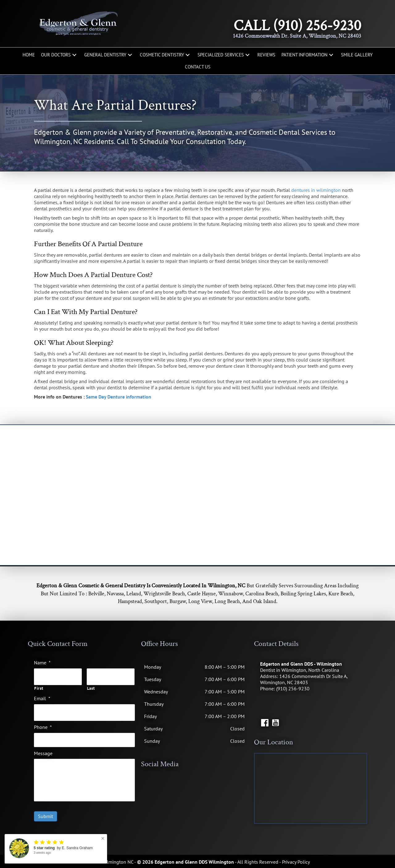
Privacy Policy (296, 862)
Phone (43, 724)
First (39, 687)
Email (42, 697)
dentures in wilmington (316, 190)
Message (43, 750)
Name (42, 663)
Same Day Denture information (118, 397)
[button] (74, 55)
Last (91, 687)
